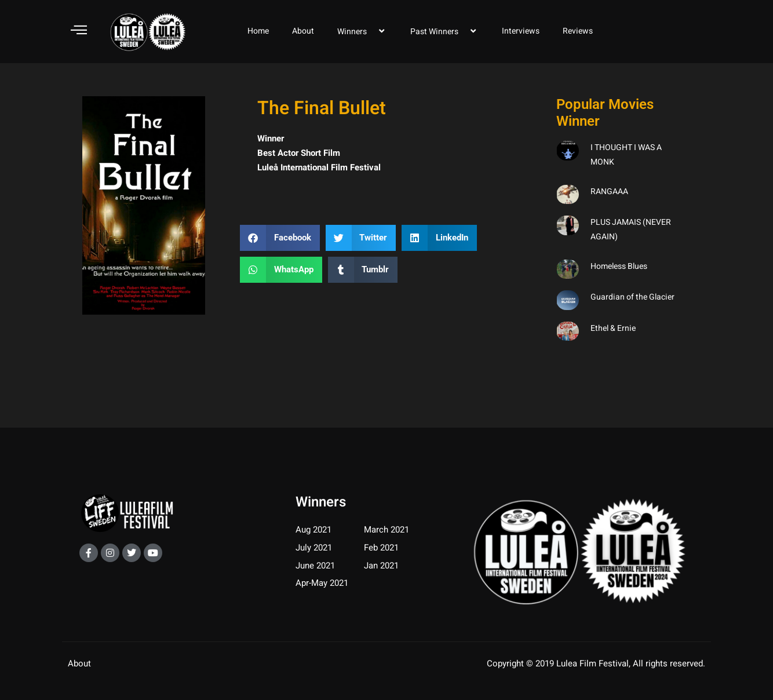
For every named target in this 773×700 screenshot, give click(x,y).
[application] (371, 31)
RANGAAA (609, 192)
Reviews (578, 31)
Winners (362, 31)
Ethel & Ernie (613, 328)
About (303, 31)
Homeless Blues (619, 266)
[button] (280, 238)
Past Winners (444, 31)
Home (258, 31)
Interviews (521, 31)
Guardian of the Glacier (632, 297)
